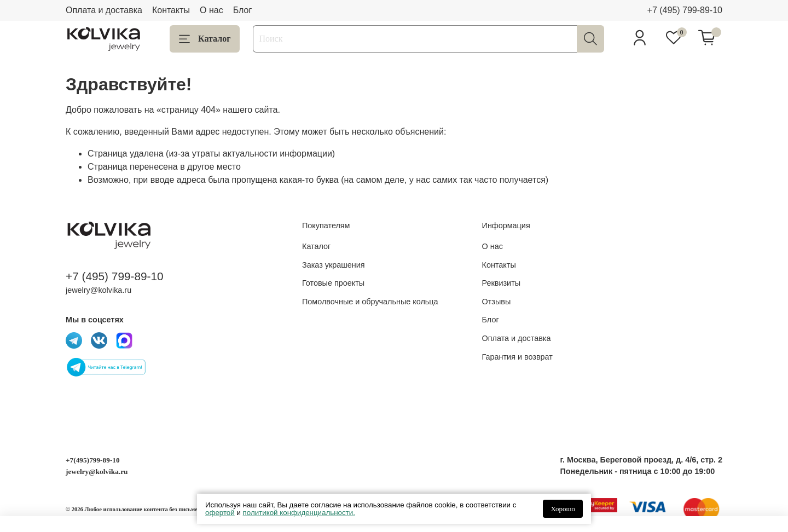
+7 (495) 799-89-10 (685, 10)
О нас (212, 10)
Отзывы (497, 302)
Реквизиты (502, 283)
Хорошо (563, 509)
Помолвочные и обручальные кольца (370, 302)
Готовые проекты (333, 283)
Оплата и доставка (104, 10)
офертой (220, 513)
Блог (243, 10)
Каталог (205, 39)
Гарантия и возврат (517, 357)
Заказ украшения (334, 265)
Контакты (171, 10)
